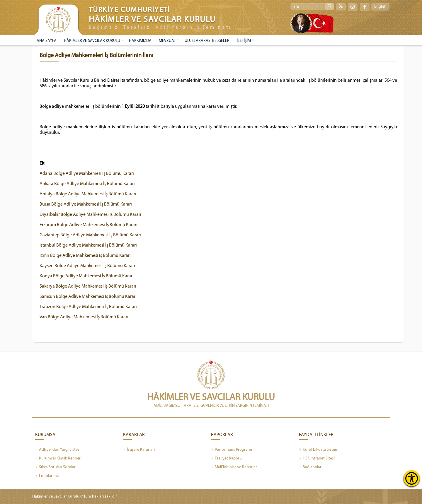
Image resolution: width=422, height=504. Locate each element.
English (380, 7)
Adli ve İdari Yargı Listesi (58, 450)
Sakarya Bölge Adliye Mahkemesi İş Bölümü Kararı (88, 286)
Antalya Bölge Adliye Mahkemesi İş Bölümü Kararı (88, 194)
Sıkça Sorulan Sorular (55, 467)
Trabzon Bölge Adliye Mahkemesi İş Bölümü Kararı (88, 307)
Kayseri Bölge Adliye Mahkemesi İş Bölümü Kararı (87, 266)
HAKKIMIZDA (140, 41)
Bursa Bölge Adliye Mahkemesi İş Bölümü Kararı (86, 204)
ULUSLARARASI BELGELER (207, 41)
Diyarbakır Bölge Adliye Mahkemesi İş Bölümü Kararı (91, 215)
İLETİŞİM (244, 41)
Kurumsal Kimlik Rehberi (58, 459)
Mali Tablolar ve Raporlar (234, 467)
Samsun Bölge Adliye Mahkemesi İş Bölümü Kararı (88, 297)
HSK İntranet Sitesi (317, 459)
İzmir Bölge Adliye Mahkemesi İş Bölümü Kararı (85, 256)
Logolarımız (47, 476)
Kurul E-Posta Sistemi (319, 450)
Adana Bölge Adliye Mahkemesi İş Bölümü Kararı (87, 174)
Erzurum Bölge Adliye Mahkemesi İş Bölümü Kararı (89, 225)
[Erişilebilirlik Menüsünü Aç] (412, 478)
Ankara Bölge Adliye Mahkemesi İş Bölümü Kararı (87, 184)
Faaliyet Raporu (226, 459)
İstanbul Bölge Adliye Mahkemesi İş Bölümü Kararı (88, 245)
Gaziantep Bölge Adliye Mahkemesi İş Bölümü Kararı (90, 235)
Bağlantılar (310, 467)
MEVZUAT (167, 41)
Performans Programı (232, 450)
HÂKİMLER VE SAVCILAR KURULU (92, 41)
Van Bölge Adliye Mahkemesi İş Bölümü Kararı (84, 317)
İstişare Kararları (139, 450)
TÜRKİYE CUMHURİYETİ (129, 10)
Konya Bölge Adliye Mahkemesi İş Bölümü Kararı (87, 276)
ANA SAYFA (47, 41)
